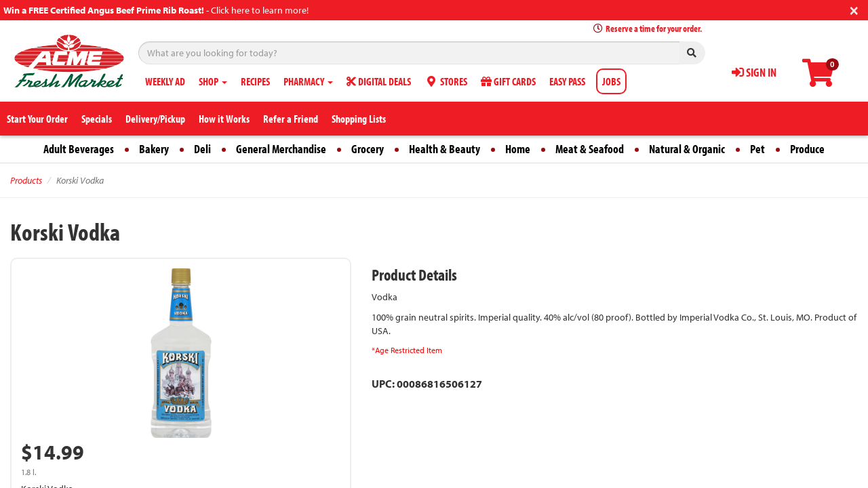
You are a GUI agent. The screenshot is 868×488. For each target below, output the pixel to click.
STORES (446, 81)
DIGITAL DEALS (379, 81)
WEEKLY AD (165, 81)
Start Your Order (37, 119)
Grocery (368, 149)
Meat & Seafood (590, 149)
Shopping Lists (359, 119)
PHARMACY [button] (308, 81)
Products (26, 180)
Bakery (154, 149)
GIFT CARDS (508, 81)
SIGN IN (754, 72)
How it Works (224, 119)
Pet (757, 149)
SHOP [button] (213, 81)
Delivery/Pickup (155, 119)
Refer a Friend (291, 119)
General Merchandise (281, 149)
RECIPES (255, 81)
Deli (202, 149)
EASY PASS (567, 81)
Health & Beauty (445, 149)
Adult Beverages (79, 149)
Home (518, 149)
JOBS (611, 81)
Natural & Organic (687, 149)
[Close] (854, 9)
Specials (97, 119)
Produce (807, 149)
